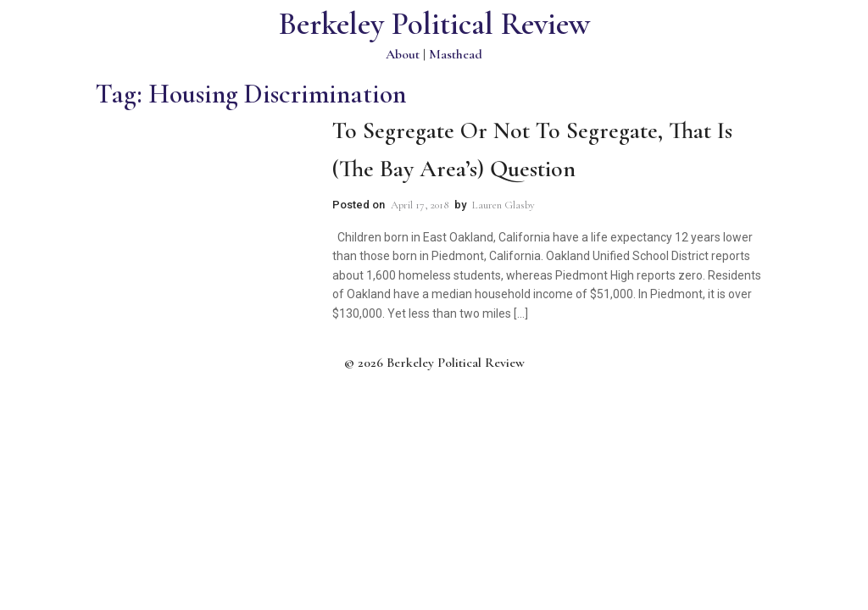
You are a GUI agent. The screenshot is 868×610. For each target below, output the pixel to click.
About (403, 54)
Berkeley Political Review (434, 24)
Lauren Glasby (504, 205)
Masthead (456, 54)
